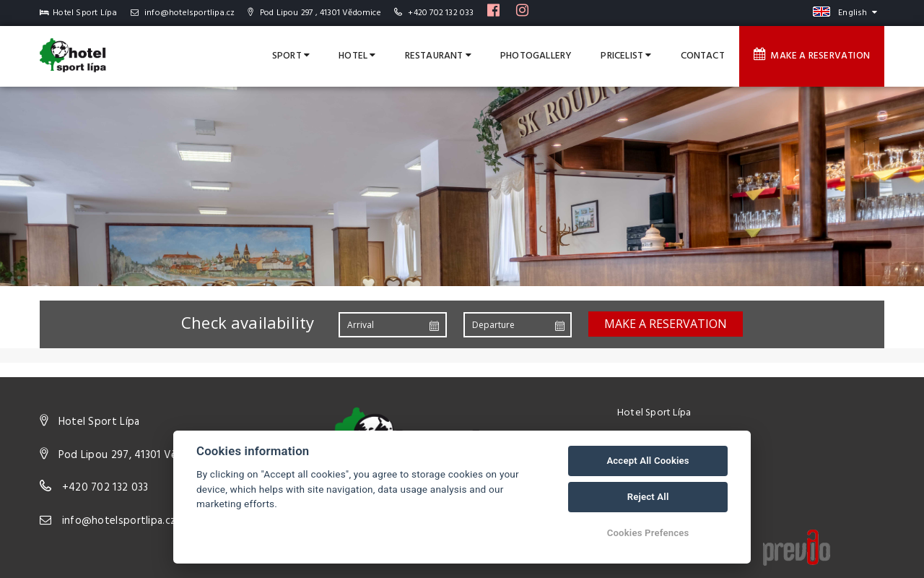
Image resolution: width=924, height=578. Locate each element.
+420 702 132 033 (441, 13)
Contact (703, 56)
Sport (291, 56)
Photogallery (536, 56)
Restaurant (438, 56)
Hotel (357, 56)
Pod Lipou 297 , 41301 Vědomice (314, 13)
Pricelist (626, 56)
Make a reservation (812, 56)
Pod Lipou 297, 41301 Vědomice (136, 455)
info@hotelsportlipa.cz (183, 13)
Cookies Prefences (648, 533)
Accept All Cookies (648, 461)
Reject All (648, 497)
